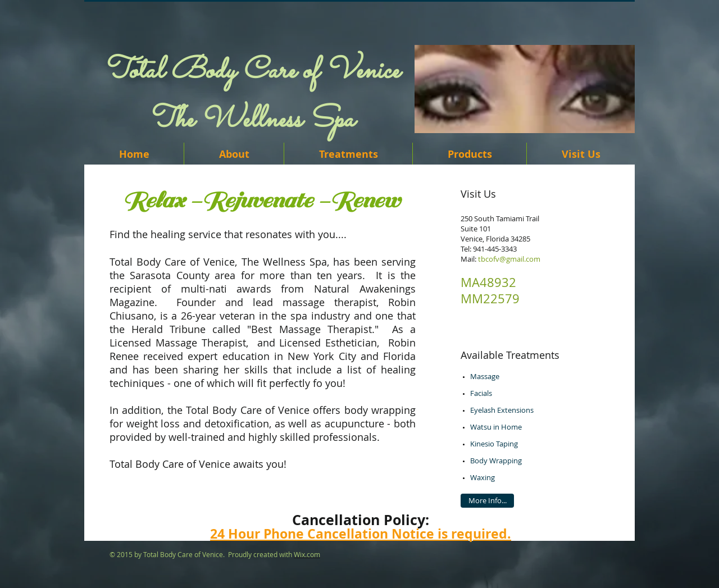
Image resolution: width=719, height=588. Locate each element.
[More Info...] (487, 501)
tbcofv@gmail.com (509, 259)
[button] (525, 89)
